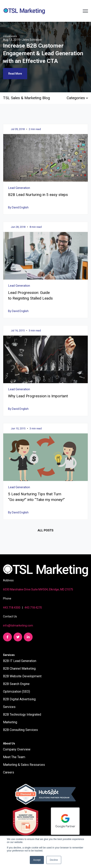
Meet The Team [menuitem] (14, 757)
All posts (45, 530)
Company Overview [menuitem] (17, 749)
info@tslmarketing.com (18, 626)
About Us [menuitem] (9, 743)
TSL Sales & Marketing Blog (26, 98)
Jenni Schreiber (32, 40)
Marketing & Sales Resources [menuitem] (24, 765)
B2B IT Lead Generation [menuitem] (20, 661)
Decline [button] (54, 860)
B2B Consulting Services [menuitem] (20, 730)
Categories (77, 98)
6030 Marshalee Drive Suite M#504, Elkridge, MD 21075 (38, 589)
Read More (15, 74)
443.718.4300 (12, 608)
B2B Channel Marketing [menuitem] (19, 669)
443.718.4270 (33, 608)
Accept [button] (37, 860)
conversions (10, 36)
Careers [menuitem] (9, 772)
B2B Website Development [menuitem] (22, 676)
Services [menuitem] (9, 655)
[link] (24, 10)
